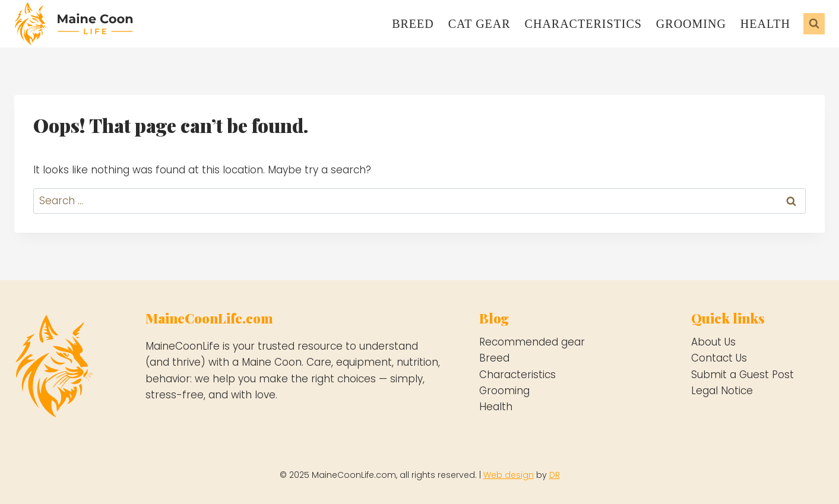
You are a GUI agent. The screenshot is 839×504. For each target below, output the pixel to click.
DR (555, 475)
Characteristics (583, 24)
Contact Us (719, 358)
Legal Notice (722, 391)
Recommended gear (532, 342)
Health (765, 24)
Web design (509, 475)
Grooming (691, 24)
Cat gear (479, 24)
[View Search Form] (814, 24)
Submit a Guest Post (743, 375)
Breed (413, 24)
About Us (713, 342)
